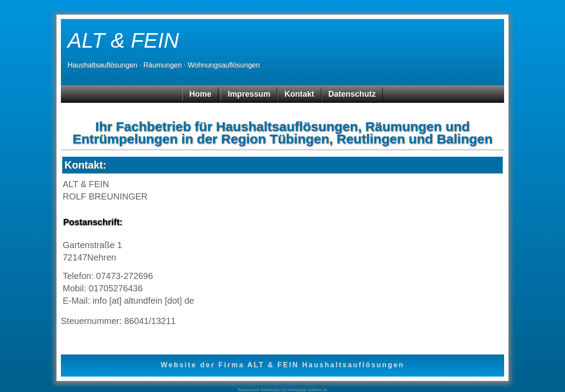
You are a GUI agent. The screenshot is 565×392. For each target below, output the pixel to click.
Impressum (249, 94)
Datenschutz (352, 94)
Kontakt (299, 94)
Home (200, 94)
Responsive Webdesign (259, 390)
